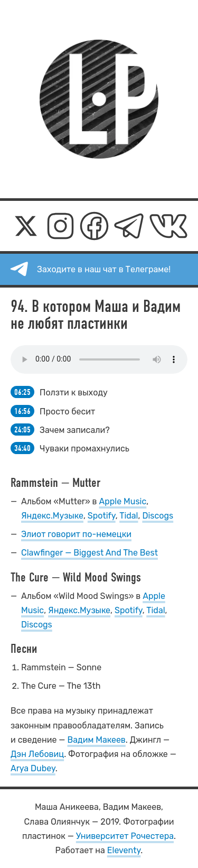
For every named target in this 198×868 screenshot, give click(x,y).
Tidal (129, 516)
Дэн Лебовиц (37, 754)
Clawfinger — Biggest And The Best (89, 553)
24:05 (22, 430)
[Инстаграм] (60, 226)
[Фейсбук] (94, 226)
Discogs (158, 516)
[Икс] (26, 226)
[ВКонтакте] (168, 226)
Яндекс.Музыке (52, 516)
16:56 (22, 411)
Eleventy (124, 850)
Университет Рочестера (125, 836)
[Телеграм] (129, 226)
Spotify (102, 516)
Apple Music (123, 501)
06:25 (22, 392)
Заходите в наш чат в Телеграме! (104, 269)
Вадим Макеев (97, 740)
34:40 (22, 448)
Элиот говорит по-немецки (76, 534)
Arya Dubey (33, 768)
